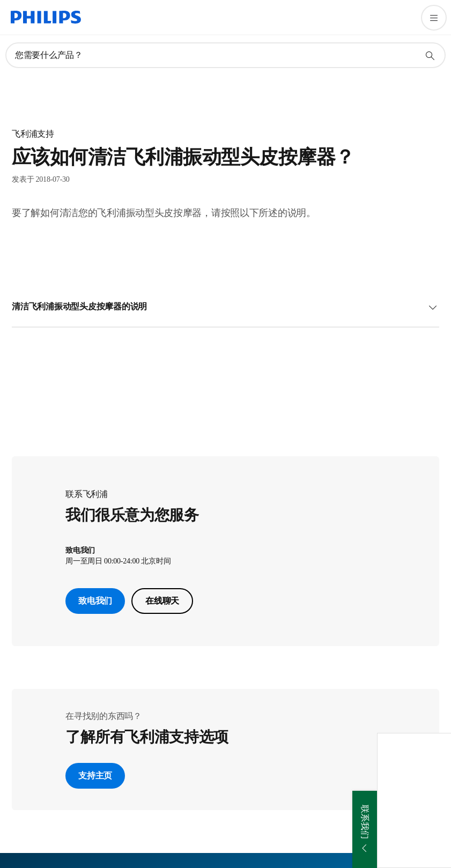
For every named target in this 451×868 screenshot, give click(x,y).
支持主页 (95, 776)
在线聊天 (162, 601)
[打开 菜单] (434, 18)
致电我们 (95, 601)
